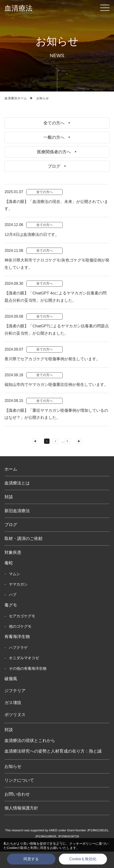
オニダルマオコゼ (24, 674)
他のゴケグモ (20, 643)
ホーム (11, 485)
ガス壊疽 (13, 719)
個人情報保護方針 (21, 824)
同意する (31, 859)
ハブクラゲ (18, 664)
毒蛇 (9, 579)
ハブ (13, 611)
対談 (9, 513)
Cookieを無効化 (83, 859)
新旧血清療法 (17, 527)
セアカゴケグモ (22, 632)
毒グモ (11, 622)
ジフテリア (15, 707)
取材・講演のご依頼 (23, 555)
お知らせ (13, 783)
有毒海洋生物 (17, 653)
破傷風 (11, 695)
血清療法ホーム (16, 98)
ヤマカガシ (18, 601)
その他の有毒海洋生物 (28, 685)
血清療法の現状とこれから (30, 757)
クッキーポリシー (82, 844)
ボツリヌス (15, 731)
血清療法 (19, 8)
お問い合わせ (17, 810)
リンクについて (19, 797)
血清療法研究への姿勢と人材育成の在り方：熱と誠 (53, 768)
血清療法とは (17, 499)
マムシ (15, 590)
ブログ (11, 541)
